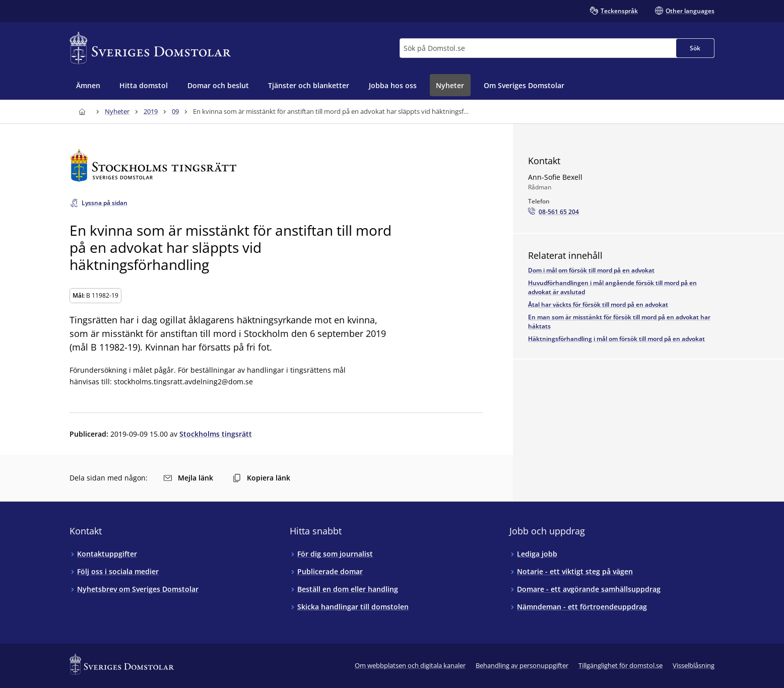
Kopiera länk (262, 478)
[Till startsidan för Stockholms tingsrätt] (276, 165)
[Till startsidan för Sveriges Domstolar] (150, 48)
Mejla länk (188, 478)
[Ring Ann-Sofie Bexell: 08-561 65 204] (553, 212)
